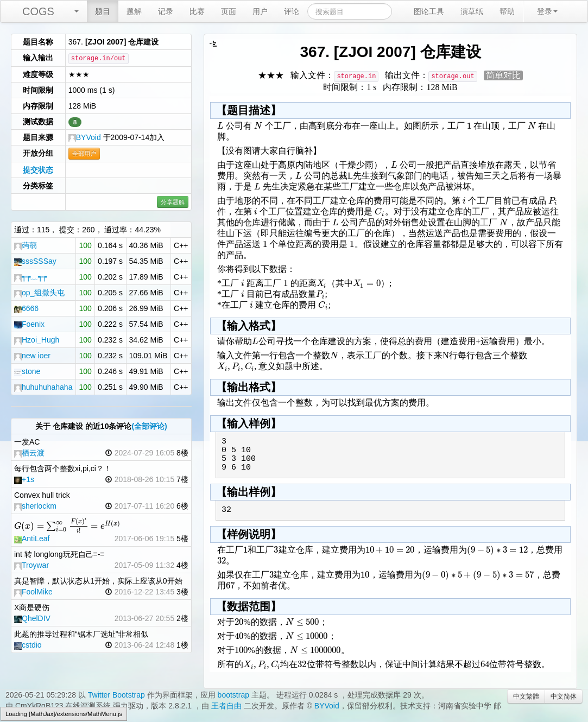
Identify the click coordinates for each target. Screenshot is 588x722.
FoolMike (33, 592)
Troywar (31, 565)
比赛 (197, 11)
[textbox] (67, 526)
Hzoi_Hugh (37, 340)
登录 (547, 11)
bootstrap (233, 695)
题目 (103, 11)
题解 (134, 11)
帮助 (507, 11)
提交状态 (38, 170)
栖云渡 (29, 453)
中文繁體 (526, 696)
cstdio (28, 645)
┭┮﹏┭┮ (30, 277)
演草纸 (472, 11)
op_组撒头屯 (39, 293)
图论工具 (429, 11)
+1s (24, 479)
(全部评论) (149, 426)
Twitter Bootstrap (116, 695)
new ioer (32, 356)
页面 (229, 11)
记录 (166, 11)
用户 (260, 11)
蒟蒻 (26, 245)
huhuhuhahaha (43, 387)
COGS (38, 11)
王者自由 (226, 706)
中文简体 (564, 696)
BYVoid (85, 137)
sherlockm (35, 506)
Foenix (29, 324)
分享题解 (173, 202)
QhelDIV (32, 618)
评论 (292, 11)
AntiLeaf (32, 539)
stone (27, 371)
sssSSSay (35, 261)
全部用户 (84, 154)
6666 (26, 308)
